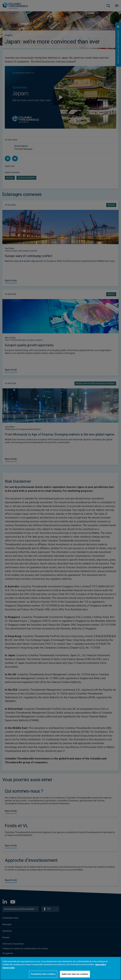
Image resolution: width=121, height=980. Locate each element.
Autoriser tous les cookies (75, 974)
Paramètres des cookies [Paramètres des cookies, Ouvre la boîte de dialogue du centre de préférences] (43, 974)
